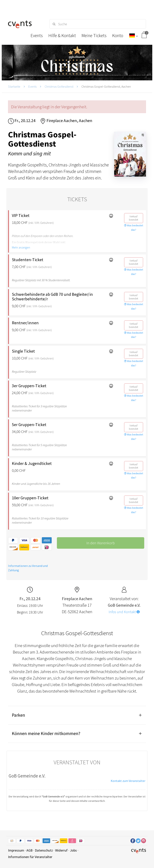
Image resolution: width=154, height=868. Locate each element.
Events (32, 86)
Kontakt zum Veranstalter (128, 781)
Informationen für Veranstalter (30, 857)
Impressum (16, 850)
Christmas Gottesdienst (59, 86)
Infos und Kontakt (124, 612)
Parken (18, 715)
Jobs (73, 850)
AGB (29, 850)
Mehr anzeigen (21, 247)
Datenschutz (44, 850)
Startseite (14, 86)
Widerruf (61, 850)
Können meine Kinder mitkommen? (46, 733)
